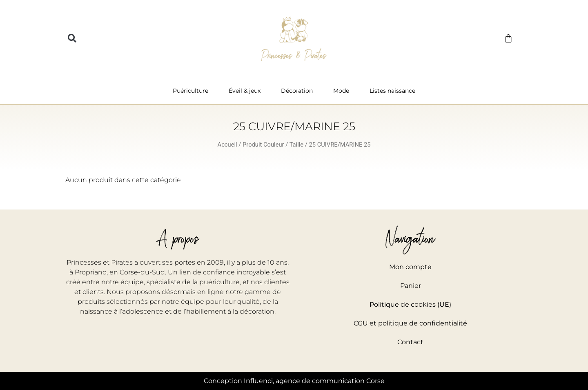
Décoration (299, 91)
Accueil (227, 145)
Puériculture (193, 91)
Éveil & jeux (247, 91)
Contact (410, 342)
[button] (72, 39)
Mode (343, 91)
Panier (411, 286)
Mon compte (410, 267)
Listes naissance (392, 91)
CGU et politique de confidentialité (410, 323)
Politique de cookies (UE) (410, 304)
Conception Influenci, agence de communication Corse (294, 381)
